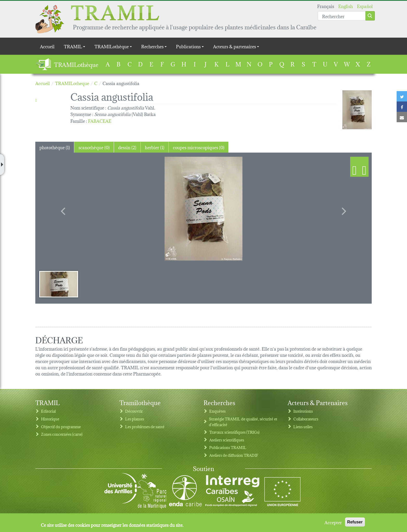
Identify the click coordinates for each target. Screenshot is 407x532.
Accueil (47, 46)
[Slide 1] (59, 284)
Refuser (355, 522)
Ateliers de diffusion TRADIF (234, 455)
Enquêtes (217, 411)
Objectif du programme (61, 427)
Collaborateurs (306, 419)
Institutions (303, 411)
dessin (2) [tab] (127, 147)
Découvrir (134, 411)
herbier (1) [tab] (155, 147)
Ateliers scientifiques (227, 440)
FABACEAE (100, 121)
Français (326, 6)
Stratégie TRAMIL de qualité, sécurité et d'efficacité (243, 422)
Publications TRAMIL (228, 447)
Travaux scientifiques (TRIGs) (234, 432)
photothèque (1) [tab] (55, 147)
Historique (50, 419)
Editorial (48, 411)
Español (365, 6)
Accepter (333, 522)
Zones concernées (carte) (62, 434)
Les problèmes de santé (145, 427)
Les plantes (135, 419)
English (345, 6)
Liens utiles (303, 427)
